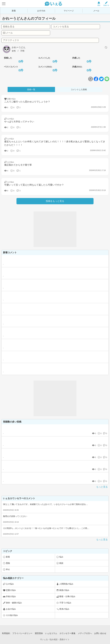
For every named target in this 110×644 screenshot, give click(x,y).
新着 (14, 11)
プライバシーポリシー (22, 633)
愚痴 (8, 563)
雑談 (61, 563)
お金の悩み (11, 609)
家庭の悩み (64, 590)
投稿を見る (9, 27)
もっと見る (102, 487)
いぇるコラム (51, 633)
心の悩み (10, 584)
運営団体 (39, 633)
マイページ (69, 11)
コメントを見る (61, 27)
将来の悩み (64, 609)
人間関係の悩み (66, 584)
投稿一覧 (31, 89)
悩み (61, 557)
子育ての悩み (65, 603)
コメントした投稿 (79, 89)
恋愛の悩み (11, 590)
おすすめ (41, 11)
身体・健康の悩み (14, 603)
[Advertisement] (55, 229)
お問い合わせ (100, 633)
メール (96, 11)
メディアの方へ (85, 633)
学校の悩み (11, 596)
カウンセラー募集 (67, 633)
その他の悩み (12, 615)
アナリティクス (11, 40)
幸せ (8, 569)
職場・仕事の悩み (67, 596)
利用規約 (6, 633)
